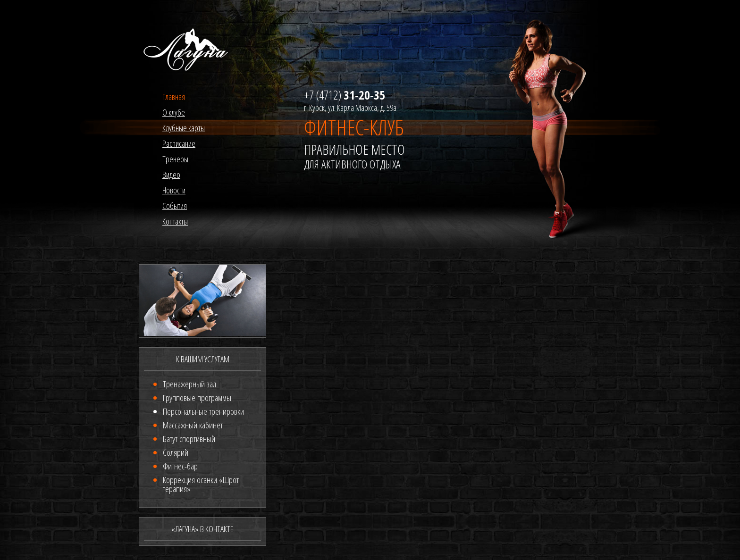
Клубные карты (184, 128)
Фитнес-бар (180, 466)
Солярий (176, 452)
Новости (174, 190)
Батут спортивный (189, 439)
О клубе (174, 112)
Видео (171, 175)
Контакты (175, 221)
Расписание (179, 143)
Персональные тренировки (203, 411)
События (175, 206)
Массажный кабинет (193, 425)
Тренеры (175, 159)
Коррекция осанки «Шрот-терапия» (202, 484)
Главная (174, 97)
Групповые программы (197, 398)
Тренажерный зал (189, 384)
